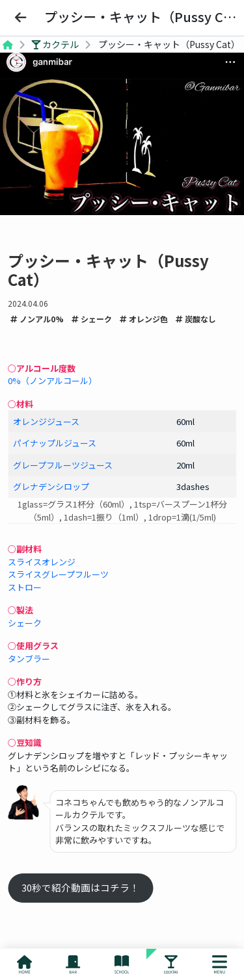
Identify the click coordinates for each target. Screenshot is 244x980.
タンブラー (29, 659)
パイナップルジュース (55, 443)
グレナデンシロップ (51, 486)
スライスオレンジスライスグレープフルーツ (58, 568)
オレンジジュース (46, 421)
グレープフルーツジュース (63, 465)
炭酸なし (196, 319)
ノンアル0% (37, 319)
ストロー (25, 587)
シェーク (92, 319)
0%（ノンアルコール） (52, 380)
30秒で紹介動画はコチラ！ (80, 887)
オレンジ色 (144, 319)
